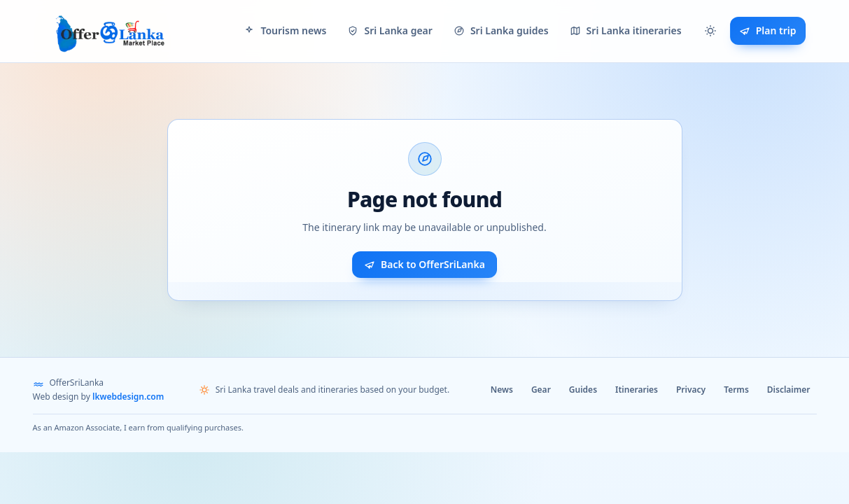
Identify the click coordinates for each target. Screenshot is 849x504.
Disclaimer (789, 390)
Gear (541, 390)
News (502, 390)
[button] (710, 31)
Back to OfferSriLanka (424, 264)
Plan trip (768, 30)
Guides (583, 390)
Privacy (691, 390)
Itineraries (637, 390)
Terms (736, 390)
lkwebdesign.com (128, 397)
